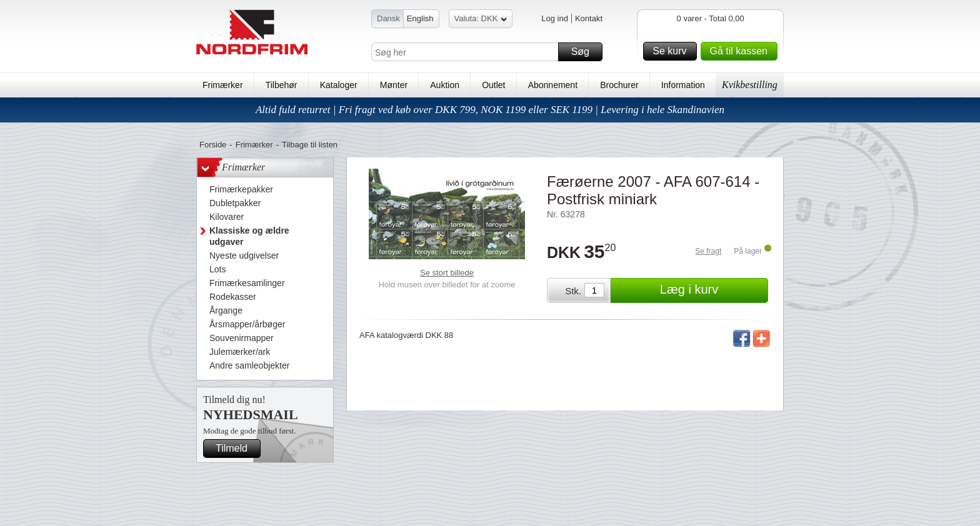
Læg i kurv (712, 290)
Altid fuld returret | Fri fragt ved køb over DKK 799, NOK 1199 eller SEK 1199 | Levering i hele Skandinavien (490, 110)
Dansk (388, 18)
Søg (585, 52)
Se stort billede (447, 273)
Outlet (493, 85)
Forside (213, 145)
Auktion (445, 85)
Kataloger (339, 85)
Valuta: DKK (481, 20)
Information (683, 85)
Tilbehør (282, 85)
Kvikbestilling (750, 85)
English (420, 18)
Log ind (555, 18)
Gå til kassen (742, 51)
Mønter (394, 85)
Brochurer (619, 85)
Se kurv (672, 51)
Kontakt (589, 18)
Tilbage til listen (310, 145)
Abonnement (553, 85)
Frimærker (223, 85)
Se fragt (708, 251)
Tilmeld (236, 449)
